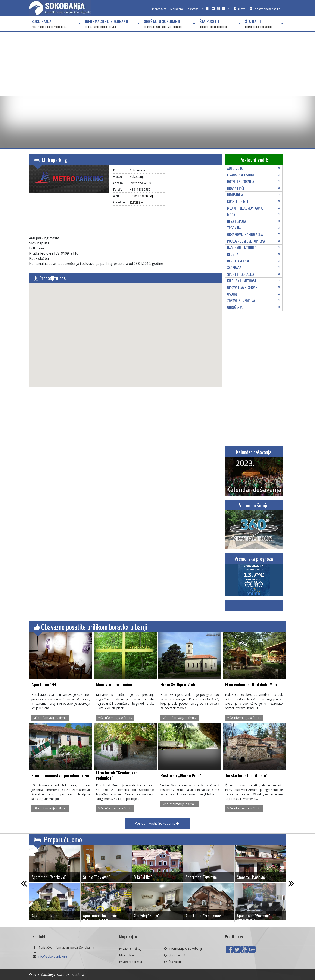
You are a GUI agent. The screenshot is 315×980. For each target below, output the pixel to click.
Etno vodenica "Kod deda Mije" (252, 685)
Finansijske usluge (254, 175)
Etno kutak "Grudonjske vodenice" (117, 775)
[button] (125, 331)
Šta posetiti (220, 24)
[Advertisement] (157, 64)
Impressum (159, 9)
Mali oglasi (126, 955)
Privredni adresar (131, 962)
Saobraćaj (254, 268)
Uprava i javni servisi (254, 287)
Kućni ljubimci (254, 201)
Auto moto (254, 168)
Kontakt (193, 9)
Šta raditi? (173, 962)
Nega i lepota (254, 221)
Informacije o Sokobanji (112, 24)
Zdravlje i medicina (254, 301)
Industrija (254, 195)
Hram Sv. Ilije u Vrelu (178, 685)
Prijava (240, 9)
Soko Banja (56, 24)
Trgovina (254, 228)
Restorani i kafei (254, 261)
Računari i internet (254, 248)
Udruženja (254, 307)
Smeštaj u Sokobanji (169, 24)
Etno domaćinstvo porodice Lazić (60, 775)
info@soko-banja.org (52, 956)
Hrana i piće (254, 188)
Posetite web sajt (142, 196)
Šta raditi (264, 24)
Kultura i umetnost (254, 281)
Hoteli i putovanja (254, 182)
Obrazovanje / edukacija (254, 235)
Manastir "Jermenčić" (115, 685)
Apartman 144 (44, 685)
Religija (254, 254)
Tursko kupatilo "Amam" (246, 775)
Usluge (254, 294)
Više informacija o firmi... (50, 718)
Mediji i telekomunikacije (254, 208)
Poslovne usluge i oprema (254, 241)
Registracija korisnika (265, 9)
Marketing (177, 9)
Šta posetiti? (174, 955)
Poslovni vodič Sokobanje (157, 823)
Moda (254, 215)
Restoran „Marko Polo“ (181, 775)
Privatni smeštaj (130, 949)
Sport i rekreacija (254, 274)
